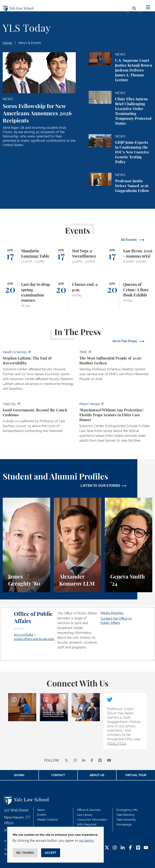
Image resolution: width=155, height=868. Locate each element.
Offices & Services (89, 810)
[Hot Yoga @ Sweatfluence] (77, 256)
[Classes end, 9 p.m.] (77, 295)
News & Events (30, 43)
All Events (129, 240)
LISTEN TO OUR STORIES (100, 486)
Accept (51, 853)
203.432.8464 (24, 635)
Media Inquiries (112, 613)
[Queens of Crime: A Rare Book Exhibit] (129, 295)
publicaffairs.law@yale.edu (34, 639)
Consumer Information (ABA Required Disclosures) (92, 825)
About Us (97, 775)
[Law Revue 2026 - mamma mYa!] (129, 256)
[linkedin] (84, 761)
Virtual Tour (136, 775)
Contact (58, 775)
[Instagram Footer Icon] (115, 848)
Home (7, 43)
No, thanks (25, 853)
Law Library (85, 815)
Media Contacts (48, 820)
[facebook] (92, 761)
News (41, 810)
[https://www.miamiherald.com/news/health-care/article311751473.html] (116, 423)
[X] (66, 761)
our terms (86, 841)
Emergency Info (127, 810)
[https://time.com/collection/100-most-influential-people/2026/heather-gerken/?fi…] (116, 367)
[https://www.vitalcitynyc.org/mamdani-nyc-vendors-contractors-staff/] (39, 418)
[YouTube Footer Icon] (146, 848)
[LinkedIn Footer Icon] (123, 848)
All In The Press (125, 341)
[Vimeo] (100, 761)
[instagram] (75, 761)
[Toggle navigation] (148, 7)
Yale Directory (126, 815)
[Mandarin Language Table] (26, 256)
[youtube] (109, 761)
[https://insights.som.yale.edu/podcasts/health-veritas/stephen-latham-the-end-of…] (39, 371)
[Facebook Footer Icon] (130, 848)
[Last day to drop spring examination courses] (26, 295)
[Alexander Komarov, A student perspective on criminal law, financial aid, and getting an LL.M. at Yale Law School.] (77, 545)
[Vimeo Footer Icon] (138, 848)
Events (42, 815)
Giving (19, 775)
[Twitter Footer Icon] (107, 848)
